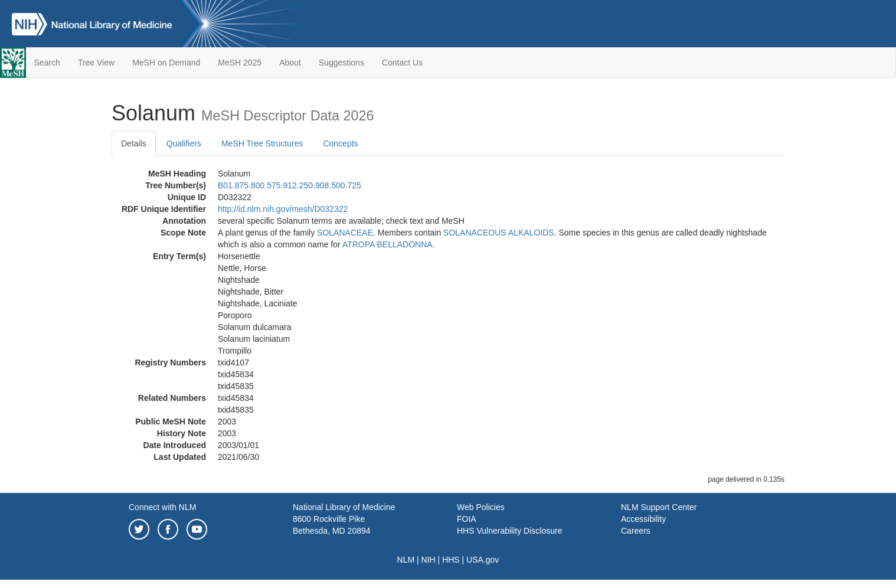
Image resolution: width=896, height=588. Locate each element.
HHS (451, 560)
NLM (406, 560)
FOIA (467, 519)
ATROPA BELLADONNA (387, 244)
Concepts (340, 143)
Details (134, 143)
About (290, 63)
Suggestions (341, 63)
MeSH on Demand (166, 63)
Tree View (96, 63)
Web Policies (481, 507)
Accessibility (643, 519)
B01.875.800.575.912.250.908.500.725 (290, 185)
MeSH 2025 (240, 63)
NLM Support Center (659, 507)
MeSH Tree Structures (262, 143)
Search (47, 63)
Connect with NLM (162, 507)
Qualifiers (184, 143)
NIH (429, 560)
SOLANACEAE (345, 233)
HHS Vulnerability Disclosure (509, 531)
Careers (636, 531)
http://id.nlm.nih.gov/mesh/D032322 (283, 209)
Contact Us (402, 63)
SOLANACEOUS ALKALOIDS (499, 233)
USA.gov (483, 560)
